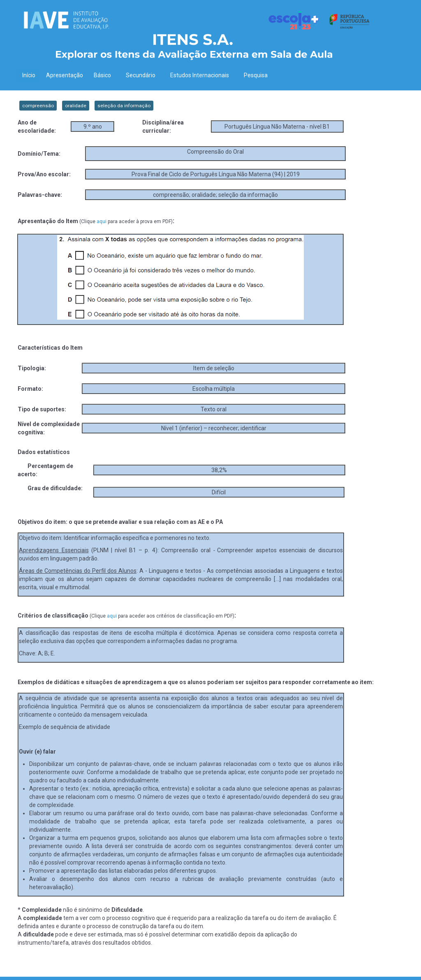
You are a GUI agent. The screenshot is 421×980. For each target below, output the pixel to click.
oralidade (76, 106)
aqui (102, 221)
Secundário (143, 75)
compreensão (38, 106)
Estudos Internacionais (202, 75)
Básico (104, 75)
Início (29, 75)
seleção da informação (124, 106)
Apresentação (65, 75)
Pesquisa (256, 75)
